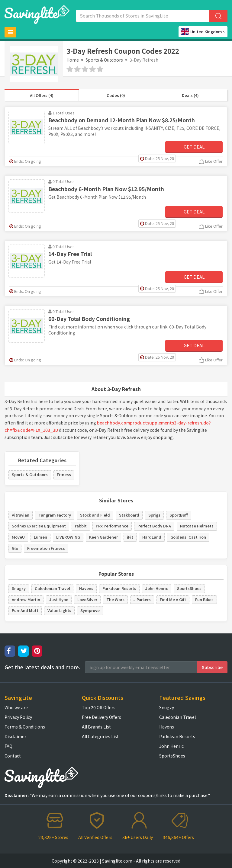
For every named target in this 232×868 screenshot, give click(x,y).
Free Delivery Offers (101, 717)
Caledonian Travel (52, 588)
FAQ (8, 746)
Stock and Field (95, 515)
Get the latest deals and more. (42, 667)
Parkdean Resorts (119, 588)
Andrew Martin (26, 599)
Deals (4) (190, 95)
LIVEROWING (68, 537)
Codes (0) (116, 95)
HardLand (152, 537)
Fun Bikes (204, 599)
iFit (130, 537)
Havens (86, 588)
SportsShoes (189, 588)
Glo (15, 548)
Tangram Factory (55, 515)
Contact (13, 756)
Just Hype (59, 599)
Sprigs (154, 515)
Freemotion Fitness (46, 548)
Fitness (64, 474)
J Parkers (142, 599)
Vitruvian (21, 515)
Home (73, 60)
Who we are (16, 707)
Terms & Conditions (25, 727)
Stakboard (129, 515)
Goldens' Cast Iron (188, 537)
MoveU (18, 537)
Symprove (90, 610)
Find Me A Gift (173, 599)
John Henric (157, 588)
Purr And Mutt (25, 610)
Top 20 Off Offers (99, 707)
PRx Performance (112, 526)
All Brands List (96, 727)
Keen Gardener (103, 537)
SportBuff (179, 515)
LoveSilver (87, 599)
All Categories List (100, 736)
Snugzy (19, 588)
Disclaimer (15, 736)
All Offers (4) (42, 95)
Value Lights (59, 610)
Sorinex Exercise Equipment (39, 526)
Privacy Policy (18, 717)
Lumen (40, 537)
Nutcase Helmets (197, 526)
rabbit (81, 526)
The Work (115, 599)
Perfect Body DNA (154, 526)
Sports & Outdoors (104, 60)
